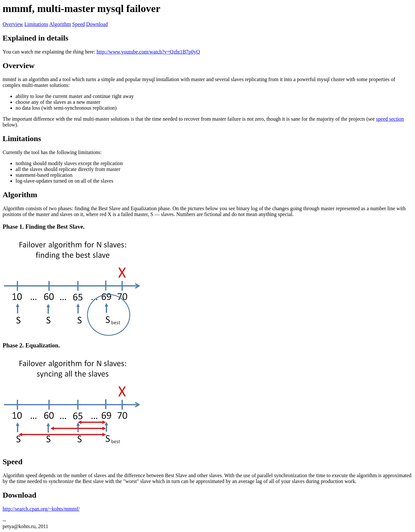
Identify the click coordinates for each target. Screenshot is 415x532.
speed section (390, 119)
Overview (13, 24)
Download (97, 24)
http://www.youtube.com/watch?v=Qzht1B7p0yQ (148, 52)
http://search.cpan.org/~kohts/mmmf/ (41, 509)
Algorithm (60, 24)
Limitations (36, 24)
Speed (79, 24)
